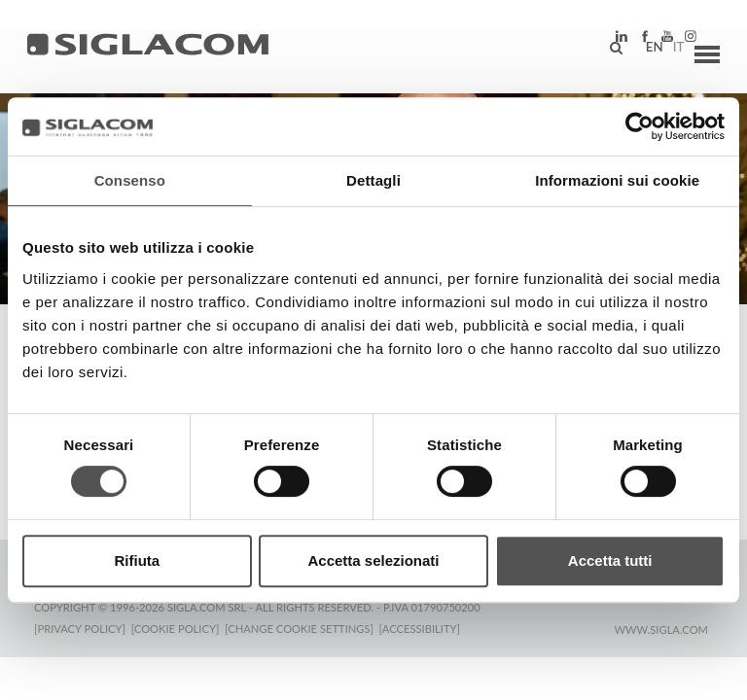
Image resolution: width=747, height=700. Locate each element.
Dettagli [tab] (373, 180)
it (665, 53)
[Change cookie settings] (304, 627)
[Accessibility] (426, 627)
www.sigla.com (661, 628)
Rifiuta (137, 560)
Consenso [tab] (130, 180)
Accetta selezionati (373, 560)
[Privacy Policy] (80, 627)
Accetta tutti (610, 560)
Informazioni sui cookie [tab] (617, 180)
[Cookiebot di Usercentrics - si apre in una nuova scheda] (640, 126)
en (641, 53)
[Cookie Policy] (178, 627)
